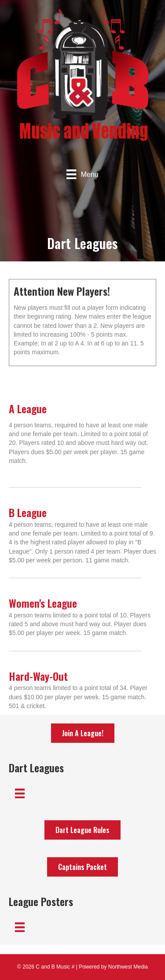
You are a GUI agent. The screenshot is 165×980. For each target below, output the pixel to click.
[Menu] (82, 174)
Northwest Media (128, 967)
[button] (83, 733)
